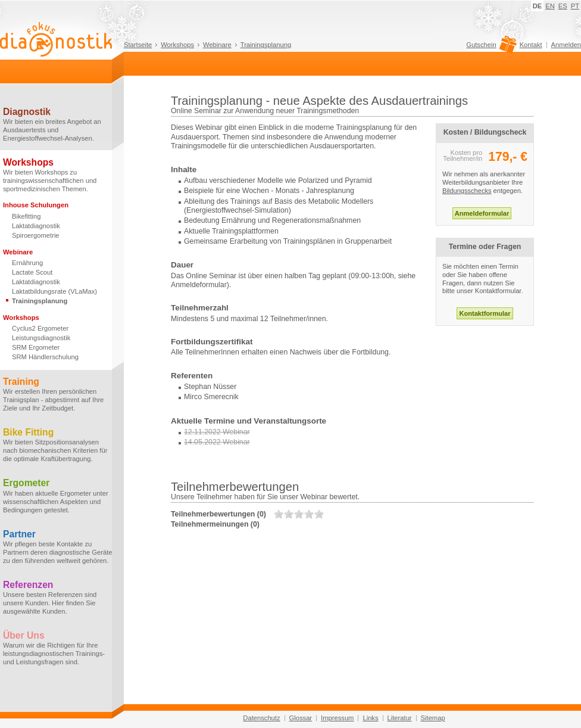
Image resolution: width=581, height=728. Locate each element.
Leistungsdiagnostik (41, 338)
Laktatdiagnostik (36, 226)
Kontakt (531, 45)
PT (575, 6)
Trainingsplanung (266, 45)
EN (550, 6)
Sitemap (433, 718)
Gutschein (490, 48)
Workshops (177, 45)
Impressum (337, 718)
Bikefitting (26, 216)
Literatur (400, 718)
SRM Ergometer (36, 347)
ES (563, 6)
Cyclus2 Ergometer (40, 328)
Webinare (217, 45)
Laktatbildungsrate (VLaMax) (54, 291)
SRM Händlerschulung (45, 357)
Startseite (138, 45)
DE (538, 6)
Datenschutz (261, 718)
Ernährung (27, 263)
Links (370, 718)
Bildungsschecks (467, 191)
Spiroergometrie (36, 235)
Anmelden (566, 45)
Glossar (301, 718)
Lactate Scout (32, 272)
